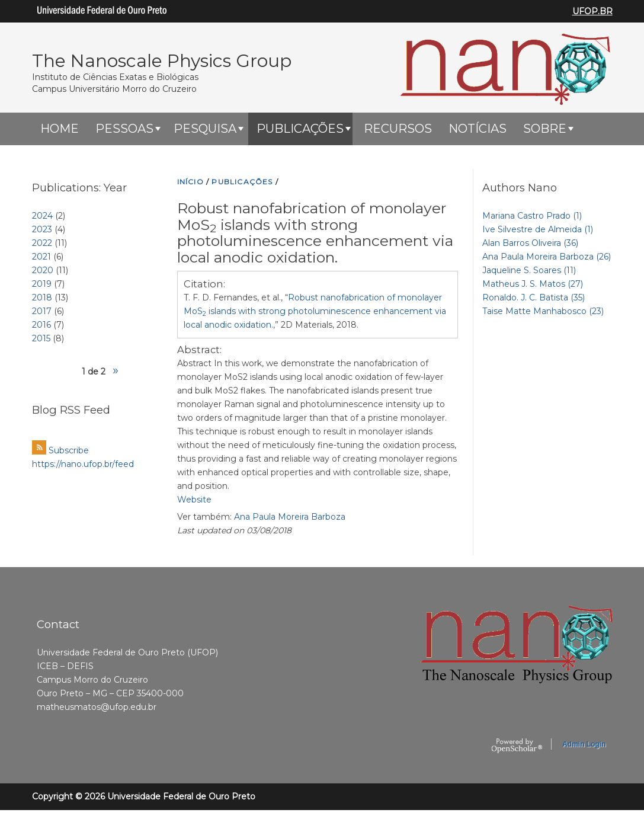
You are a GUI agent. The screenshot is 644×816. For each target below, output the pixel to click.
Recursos (398, 129)
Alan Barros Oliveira (530, 243)
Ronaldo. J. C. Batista (534, 297)
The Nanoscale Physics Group (162, 61)
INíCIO (190, 182)
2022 (42, 243)
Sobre (545, 129)
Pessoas (124, 129)
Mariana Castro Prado (532, 216)
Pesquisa (205, 129)
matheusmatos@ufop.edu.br (97, 707)
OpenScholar (517, 746)
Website (194, 500)
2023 (42, 229)
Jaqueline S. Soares (529, 270)
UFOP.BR (592, 11)
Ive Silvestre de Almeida (538, 229)
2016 (41, 325)
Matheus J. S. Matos (533, 284)
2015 (41, 338)
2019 (42, 284)
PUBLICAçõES (242, 182)
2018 (42, 297)
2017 (42, 311)
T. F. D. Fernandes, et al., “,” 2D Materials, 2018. (315, 311)
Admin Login (584, 744)
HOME (60, 129)
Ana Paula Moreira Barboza (290, 517)
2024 (42, 216)
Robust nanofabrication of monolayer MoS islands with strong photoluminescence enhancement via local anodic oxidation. (315, 311)
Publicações (300, 129)
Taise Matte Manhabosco (543, 311)
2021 (41, 257)
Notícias (478, 129)
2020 (43, 270)
